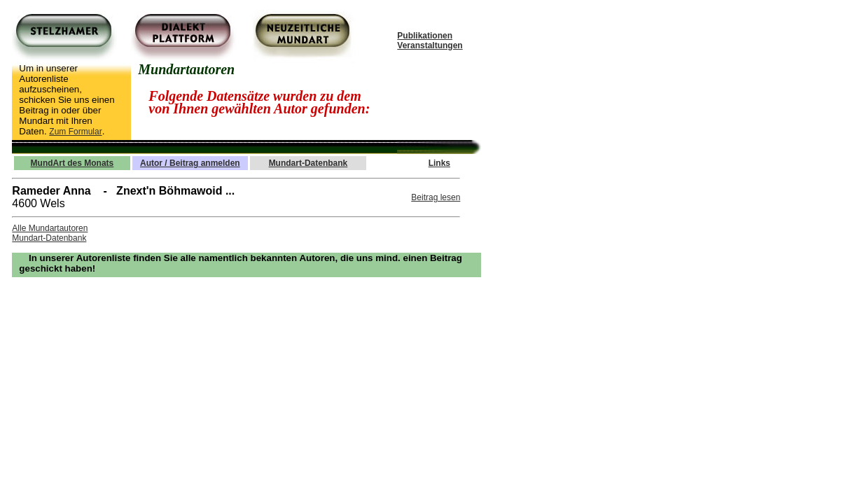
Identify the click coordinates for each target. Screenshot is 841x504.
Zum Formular (75, 132)
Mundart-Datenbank (49, 238)
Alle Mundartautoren (50, 228)
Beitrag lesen (436, 197)
